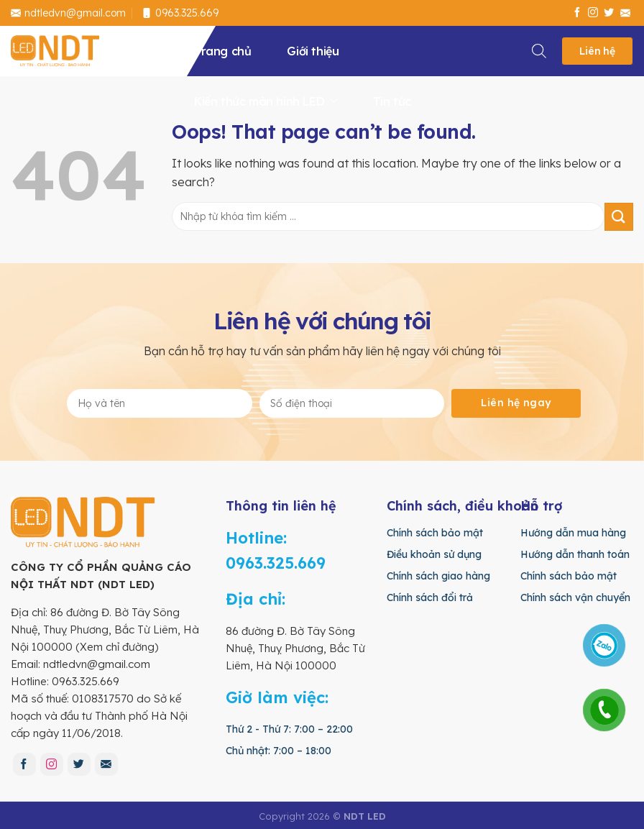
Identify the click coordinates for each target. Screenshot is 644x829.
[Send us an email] (625, 13)
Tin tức (392, 101)
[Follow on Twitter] (609, 13)
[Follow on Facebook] (577, 13)
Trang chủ (222, 51)
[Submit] (619, 217)
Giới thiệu (313, 51)
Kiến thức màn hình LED (266, 101)
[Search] (540, 49)
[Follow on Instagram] (593, 13)
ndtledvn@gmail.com (68, 13)
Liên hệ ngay (516, 403)
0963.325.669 (180, 13)
